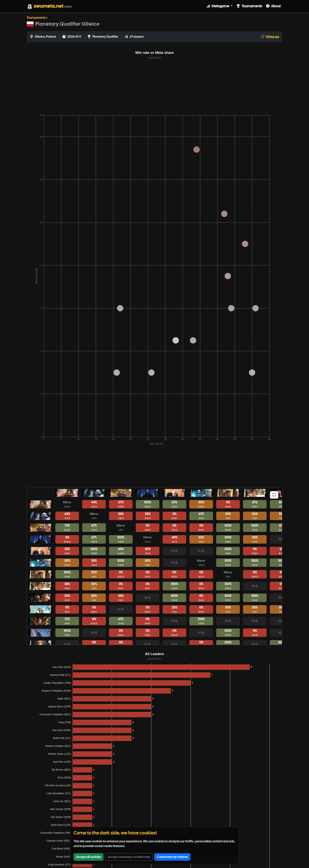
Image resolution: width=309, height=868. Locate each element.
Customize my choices (172, 857)
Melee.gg (272, 37)
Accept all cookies (88, 857)
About (273, 6)
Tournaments (249, 6)
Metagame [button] (218, 6)
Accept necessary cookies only (129, 857)
